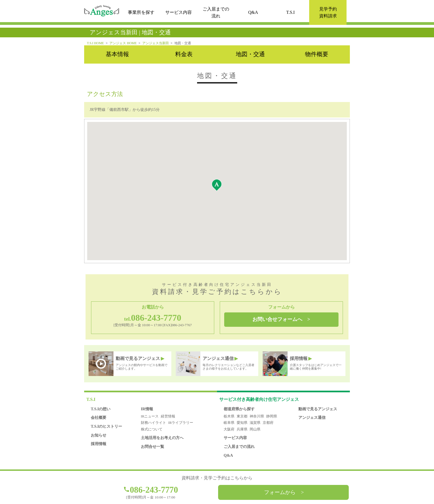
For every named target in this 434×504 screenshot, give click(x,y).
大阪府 (229, 429)
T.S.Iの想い (101, 409)
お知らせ (99, 435)
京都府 (268, 423)
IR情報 (147, 409)
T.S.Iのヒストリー (106, 426)
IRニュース (150, 416)
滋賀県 (255, 423)
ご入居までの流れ (239, 446)
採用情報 (99, 444)
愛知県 (242, 423)
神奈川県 (257, 416)
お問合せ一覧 (153, 446)
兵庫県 (242, 429)
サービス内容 (179, 13)
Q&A (253, 13)
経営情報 (168, 416)
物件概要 (317, 54)
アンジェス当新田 (156, 43)
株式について (152, 429)
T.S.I (290, 13)
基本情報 (117, 54)
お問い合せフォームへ (277, 319)
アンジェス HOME (123, 43)
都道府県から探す (239, 409)
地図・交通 (250, 54)
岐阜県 (229, 423)
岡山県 (255, 429)
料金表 (184, 54)
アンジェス (259, 399)
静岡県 (272, 416)
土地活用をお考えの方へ (162, 438)
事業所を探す (141, 13)
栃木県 (229, 416)
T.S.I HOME (95, 43)
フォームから (280, 492)
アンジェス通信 (312, 417)
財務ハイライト (153, 423)
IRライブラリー (181, 423)
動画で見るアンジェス (318, 409)
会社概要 (99, 417)
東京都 (242, 416)
